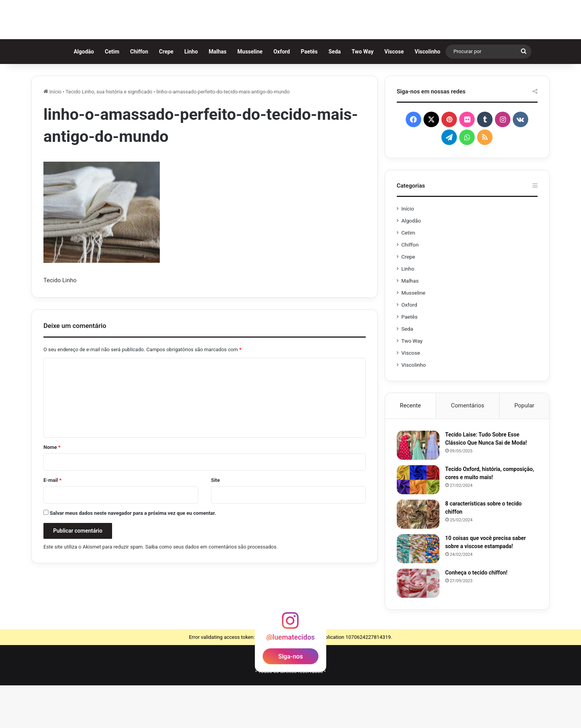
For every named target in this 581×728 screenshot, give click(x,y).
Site (215, 523)
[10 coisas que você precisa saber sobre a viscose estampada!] (418, 591)
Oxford (285, 94)
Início (53, 134)
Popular (524, 448)
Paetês (313, 94)
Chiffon (142, 94)
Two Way (366, 94)
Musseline (253, 94)
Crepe (169, 94)
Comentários (468, 448)
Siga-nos (290, 699)
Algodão (87, 94)
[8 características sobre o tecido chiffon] (418, 557)
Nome (52, 490)
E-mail (53, 523)
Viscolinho (431, 94)
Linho (195, 94)
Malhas (221, 94)
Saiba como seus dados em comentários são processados (211, 589)
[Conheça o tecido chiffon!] (418, 626)
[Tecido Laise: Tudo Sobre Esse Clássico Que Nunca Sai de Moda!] (418, 488)
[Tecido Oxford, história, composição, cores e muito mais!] (418, 522)
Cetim (115, 94)
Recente (410, 448)
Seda (338, 94)
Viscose (397, 94)
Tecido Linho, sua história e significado (109, 134)
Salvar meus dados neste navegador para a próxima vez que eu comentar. (133, 556)
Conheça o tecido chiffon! (476, 615)
